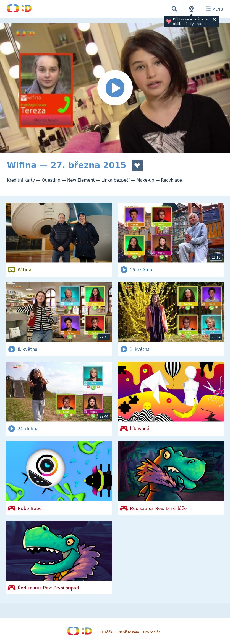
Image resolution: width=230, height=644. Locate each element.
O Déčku (107, 632)
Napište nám (129, 632)
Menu (214, 9)
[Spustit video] (115, 88)
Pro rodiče (152, 632)
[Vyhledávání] (174, 9)
